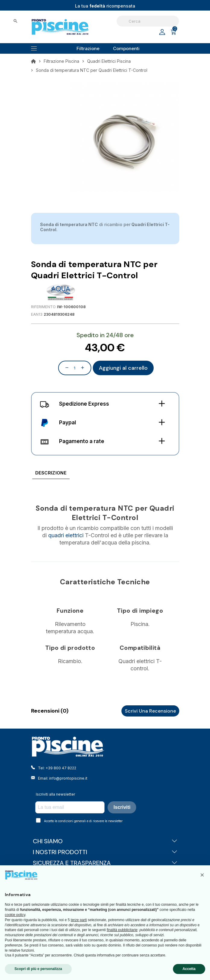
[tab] (51, 474)
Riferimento (43, 307)
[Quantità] (75, 368)
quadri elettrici (66, 535)
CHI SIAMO (105, 841)
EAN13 (37, 314)
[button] (202, 875)
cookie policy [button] (15, 915)
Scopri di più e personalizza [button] (38, 969)
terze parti (79, 920)
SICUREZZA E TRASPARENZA (105, 863)
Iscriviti (122, 807)
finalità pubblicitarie (122, 930)
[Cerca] (148, 21)
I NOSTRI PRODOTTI (105, 852)
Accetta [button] (189, 969)
